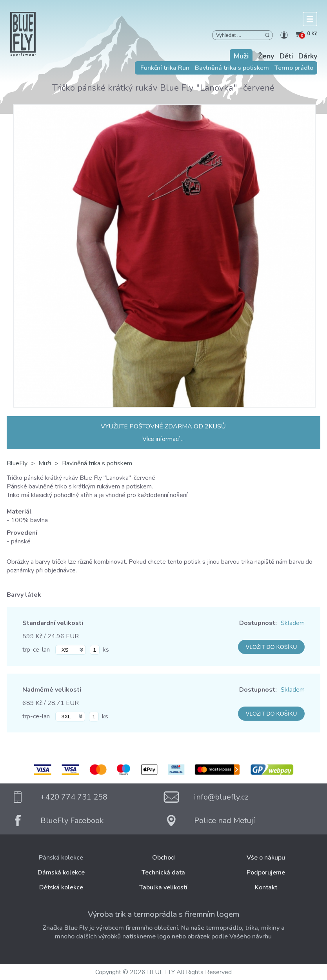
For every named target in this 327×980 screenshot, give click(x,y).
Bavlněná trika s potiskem (232, 68)
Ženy (266, 56)
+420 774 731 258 (74, 797)
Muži (241, 56)
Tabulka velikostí (163, 887)
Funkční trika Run (165, 68)
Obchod (163, 858)
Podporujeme (266, 873)
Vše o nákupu (266, 858)
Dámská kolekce (61, 873)
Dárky (308, 56)
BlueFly (17, 463)
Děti (286, 56)
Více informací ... (163, 439)
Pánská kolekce (61, 858)
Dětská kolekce (61, 887)
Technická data (163, 873)
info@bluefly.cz (221, 797)
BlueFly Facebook (72, 821)
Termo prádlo (294, 68)
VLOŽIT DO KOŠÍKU (271, 647)
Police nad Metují (224, 821)
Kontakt (266, 887)
